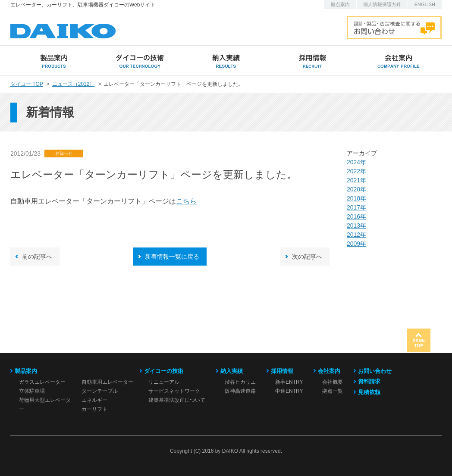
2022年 (356, 171)
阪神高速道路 (240, 391)
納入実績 (232, 371)
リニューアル (164, 382)
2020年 (356, 189)
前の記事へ (37, 257)
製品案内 (26, 371)
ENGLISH (425, 4)
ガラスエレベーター (42, 382)
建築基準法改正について (177, 400)
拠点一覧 (333, 391)
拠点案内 (340, 4)
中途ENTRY (289, 391)
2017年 (356, 207)
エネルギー (94, 400)
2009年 (356, 244)
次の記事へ (307, 257)
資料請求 (369, 381)
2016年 (356, 216)
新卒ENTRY (289, 382)
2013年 (356, 225)
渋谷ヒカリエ (240, 382)
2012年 (356, 235)
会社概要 (333, 382)
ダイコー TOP (27, 84)
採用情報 (282, 371)
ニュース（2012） (74, 84)
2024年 (356, 162)
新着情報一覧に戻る (172, 257)
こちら (186, 201)
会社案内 (329, 371)
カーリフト (94, 409)
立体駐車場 (32, 391)
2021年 (356, 180)
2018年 (356, 198)
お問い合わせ (375, 371)
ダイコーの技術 (164, 371)
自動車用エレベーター (107, 382)
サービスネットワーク (174, 391)
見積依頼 (369, 392)
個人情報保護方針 (382, 4)
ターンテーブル (100, 391)
